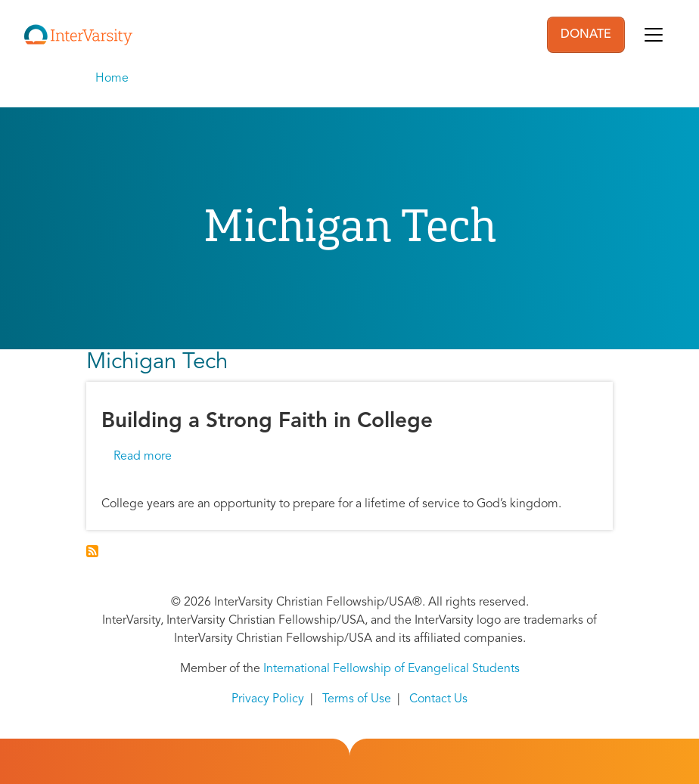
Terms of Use (357, 699)
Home (112, 79)
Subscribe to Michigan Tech (92, 551)
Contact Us (438, 699)
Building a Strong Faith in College (267, 422)
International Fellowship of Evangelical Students (391, 669)
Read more (143, 457)
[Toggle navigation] (654, 35)
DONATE (586, 35)
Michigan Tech (157, 363)
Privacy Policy (268, 699)
